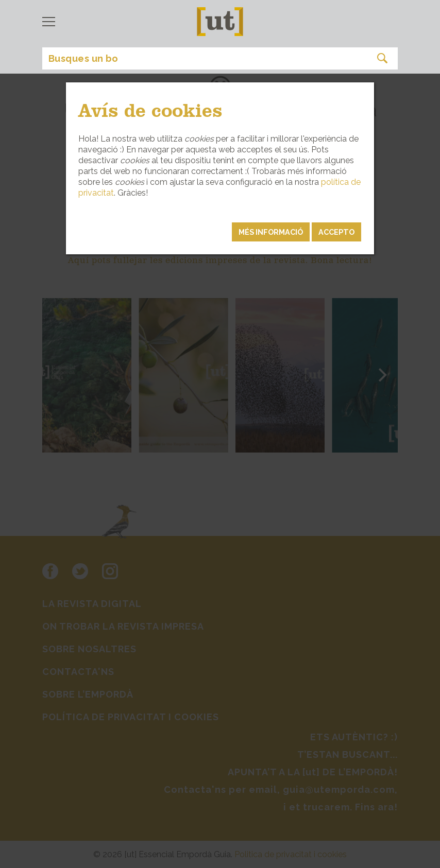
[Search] (220, 58)
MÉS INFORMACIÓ (271, 232)
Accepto (336, 232)
